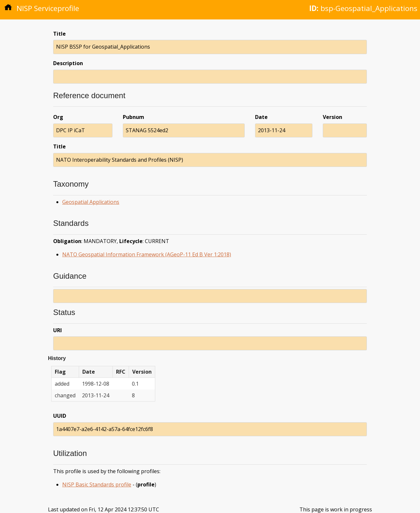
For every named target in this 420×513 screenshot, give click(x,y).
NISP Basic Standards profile (97, 484)
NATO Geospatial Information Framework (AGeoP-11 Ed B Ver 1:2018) (147, 254)
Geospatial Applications (91, 202)
